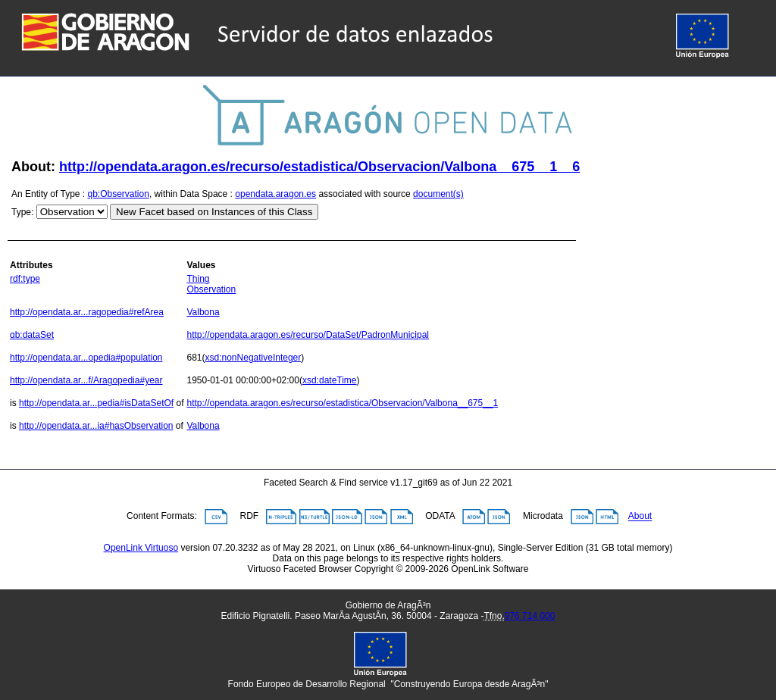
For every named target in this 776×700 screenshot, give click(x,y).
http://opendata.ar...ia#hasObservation (96, 426)
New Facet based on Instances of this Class (214, 212)
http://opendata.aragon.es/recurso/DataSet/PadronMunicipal (308, 335)
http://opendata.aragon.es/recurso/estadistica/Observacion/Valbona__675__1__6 (319, 167)
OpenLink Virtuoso (141, 548)
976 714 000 (530, 616)
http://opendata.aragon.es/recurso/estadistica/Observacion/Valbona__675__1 (342, 403)
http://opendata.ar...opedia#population (86, 358)
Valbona (203, 312)
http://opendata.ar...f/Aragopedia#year (86, 380)
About (640, 517)
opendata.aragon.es (275, 194)
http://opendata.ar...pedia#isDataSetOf (96, 403)
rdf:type (25, 279)
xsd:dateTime (330, 380)
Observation (211, 289)
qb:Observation (119, 194)
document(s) (438, 194)
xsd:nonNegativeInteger (253, 358)
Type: (22, 212)
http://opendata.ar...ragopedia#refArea (87, 312)
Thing (198, 279)
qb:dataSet (32, 335)
